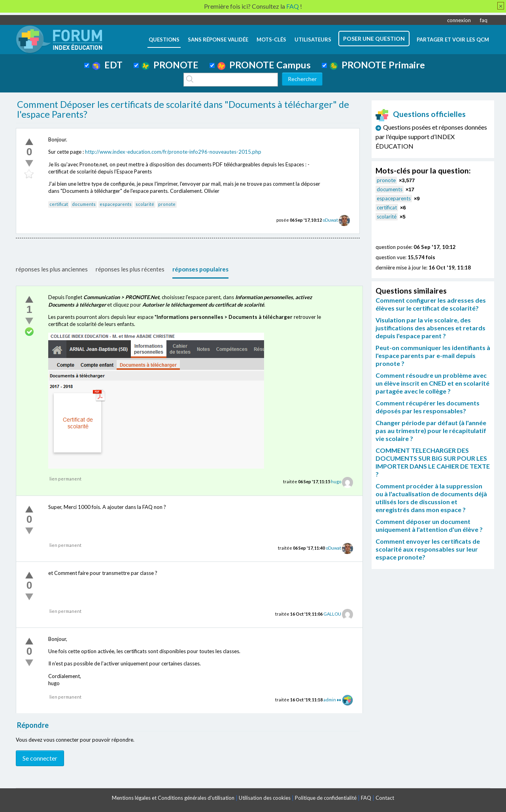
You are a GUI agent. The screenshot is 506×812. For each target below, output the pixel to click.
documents (84, 204)
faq (484, 20)
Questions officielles (421, 114)
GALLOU (332, 614)
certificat (59, 204)
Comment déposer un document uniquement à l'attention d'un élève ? (429, 525)
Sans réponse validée (218, 40)
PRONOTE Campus (264, 65)
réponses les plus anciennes (52, 269)
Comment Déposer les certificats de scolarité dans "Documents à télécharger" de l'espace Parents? (183, 109)
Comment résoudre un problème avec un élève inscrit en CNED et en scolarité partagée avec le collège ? (432, 383)
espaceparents (116, 204)
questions (164, 40)
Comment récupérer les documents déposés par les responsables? (428, 407)
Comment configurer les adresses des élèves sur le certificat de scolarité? (431, 304)
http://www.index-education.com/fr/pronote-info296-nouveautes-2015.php (173, 152)
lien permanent (65, 479)
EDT (107, 65)
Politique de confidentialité (326, 798)
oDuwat (330, 220)
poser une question (374, 39)
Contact (385, 798)
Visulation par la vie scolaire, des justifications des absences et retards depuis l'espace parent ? (430, 328)
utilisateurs (313, 40)
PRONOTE (170, 65)
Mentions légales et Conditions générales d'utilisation (173, 798)
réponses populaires (200, 269)
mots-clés (271, 40)
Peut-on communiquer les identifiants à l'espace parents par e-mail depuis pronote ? (433, 355)
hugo (336, 481)
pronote (167, 204)
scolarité (145, 204)
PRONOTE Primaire (377, 65)
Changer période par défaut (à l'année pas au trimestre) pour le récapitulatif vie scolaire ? (431, 430)
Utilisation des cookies (265, 798)
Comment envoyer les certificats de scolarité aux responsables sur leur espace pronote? (428, 549)
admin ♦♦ (332, 700)
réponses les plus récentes (130, 269)
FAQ (366, 798)
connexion (459, 20)
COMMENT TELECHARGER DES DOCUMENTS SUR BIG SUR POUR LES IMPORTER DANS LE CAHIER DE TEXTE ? (433, 462)
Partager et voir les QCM (453, 40)
